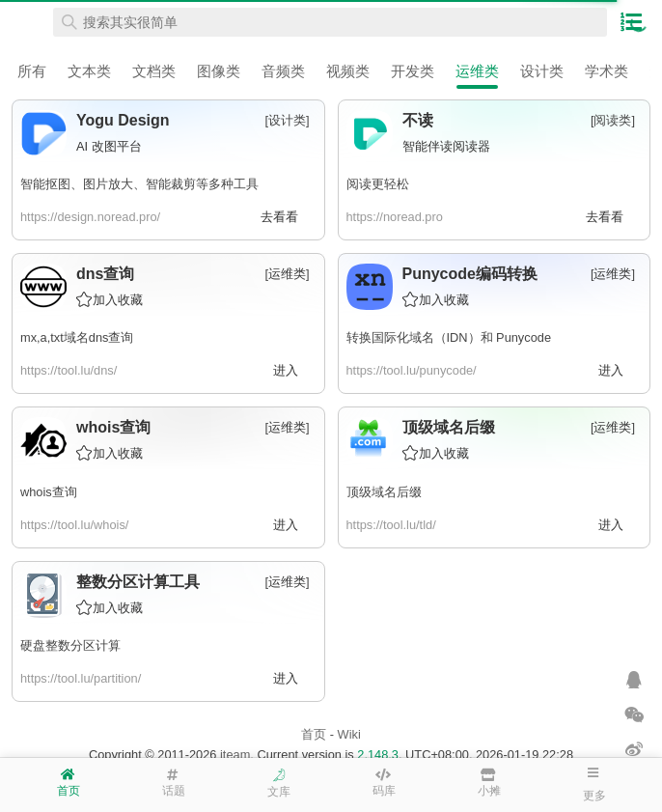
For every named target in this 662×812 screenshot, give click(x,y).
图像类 (219, 71)
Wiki (349, 734)
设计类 (542, 71)
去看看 (279, 217)
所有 (32, 71)
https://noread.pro (395, 217)
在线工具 (29, 22)
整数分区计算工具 (138, 582)
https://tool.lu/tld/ (391, 525)
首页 (314, 734)
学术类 (607, 71)
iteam (235, 755)
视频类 (348, 71)
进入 (286, 370)
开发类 (413, 71)
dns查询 (105, 274)
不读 (418, 120)
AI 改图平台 (109, 146)
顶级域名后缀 (449, 427)
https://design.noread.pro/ (90, 217)
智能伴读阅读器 (446, 146)
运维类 (477, 71)
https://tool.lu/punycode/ (412, 370)
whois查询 (113, 427)
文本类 (89, 71)
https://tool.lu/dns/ (69, 370)
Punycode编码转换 (470, 274)
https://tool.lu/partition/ (81, 678)
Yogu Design (123, 120)
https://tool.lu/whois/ (74, 525)
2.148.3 (378, 755)
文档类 (154, 71)
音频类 (283, 71)
